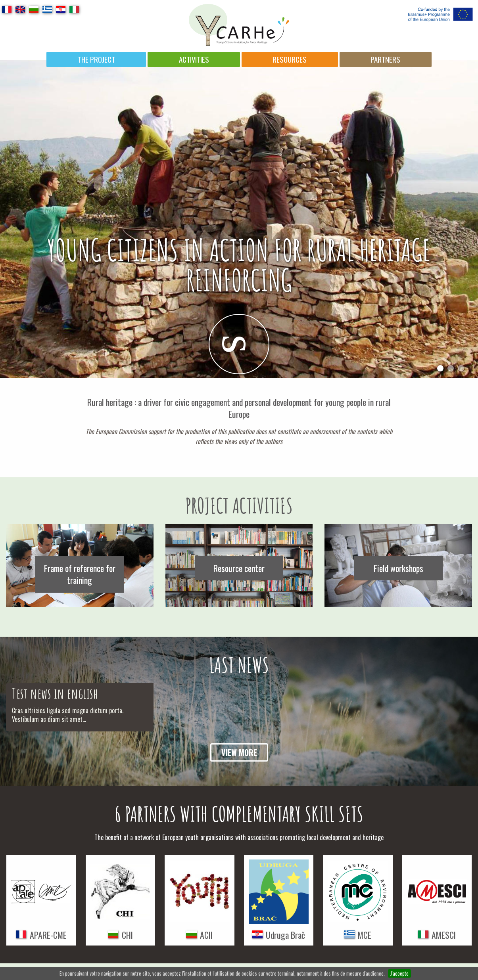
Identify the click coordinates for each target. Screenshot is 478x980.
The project (96, 59)
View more (239, 752)
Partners (385, 59)
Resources (290, 59)
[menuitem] (96, 59)
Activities (194, 59)
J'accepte (399, 973)
